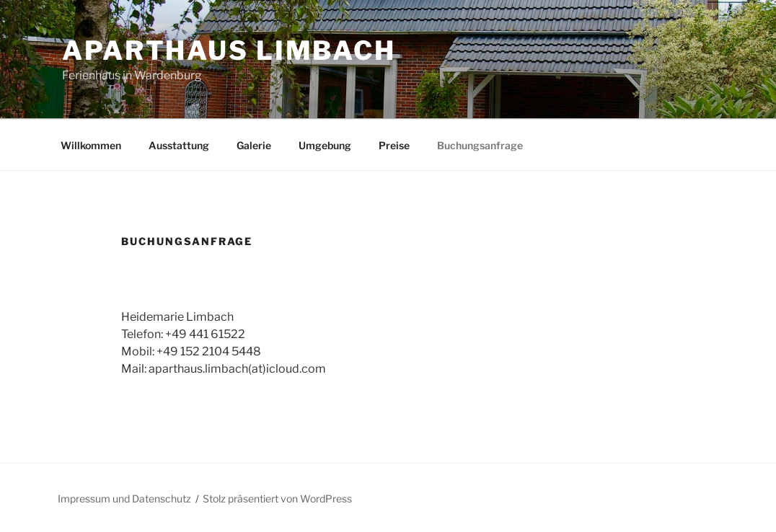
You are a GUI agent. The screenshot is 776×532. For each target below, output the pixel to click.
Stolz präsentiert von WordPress (277, 498)
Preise (394, 145)
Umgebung (325, 145)
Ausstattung (179, 145)
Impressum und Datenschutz (124, 498)
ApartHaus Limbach (229, 50)
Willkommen (91, 145)
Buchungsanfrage (480, 145)
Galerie (254, 145)
